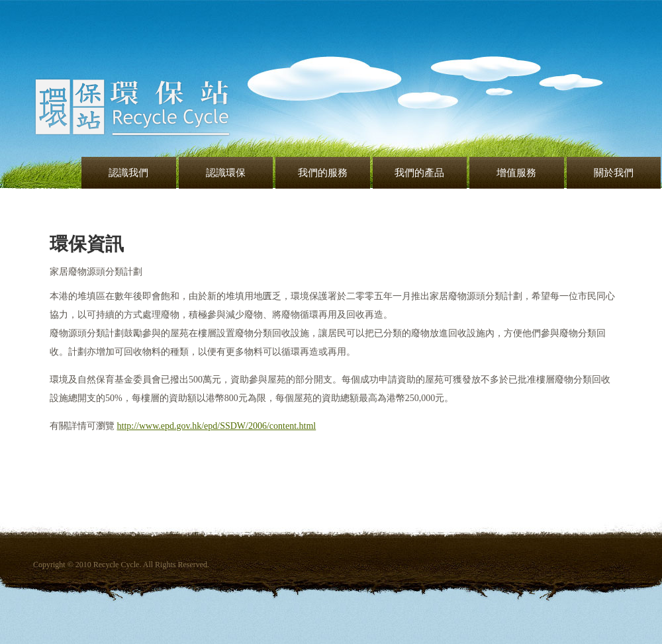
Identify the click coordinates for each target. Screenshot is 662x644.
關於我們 (614, 173)
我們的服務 (323, 173)
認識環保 (226, 173)
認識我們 (128, 173)
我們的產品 (419, 173)
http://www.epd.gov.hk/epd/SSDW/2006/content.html (217, 427)
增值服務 (516, 173)
